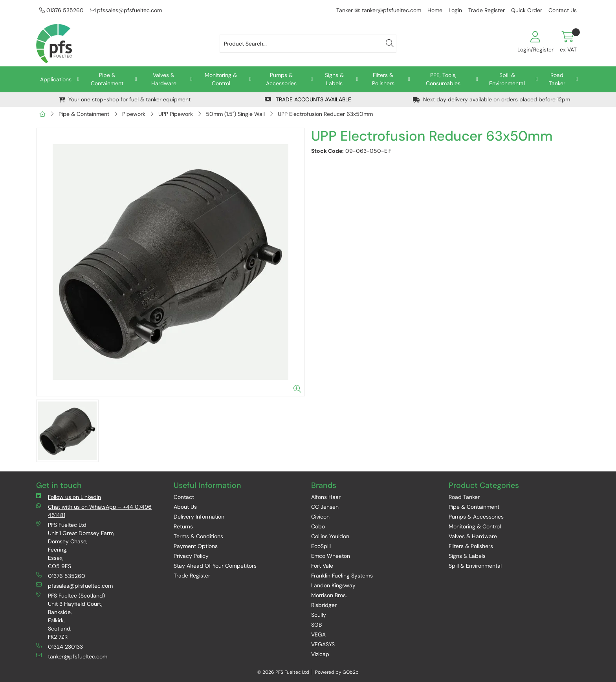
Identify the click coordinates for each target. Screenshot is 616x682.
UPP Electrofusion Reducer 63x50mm (325, 114)
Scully (319, 615)
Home (435, 10)
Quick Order (527, 10)
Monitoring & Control (221, 79)
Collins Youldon (330, 536)
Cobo (318, 526)
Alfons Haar (326, 497)
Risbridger (324, 605)
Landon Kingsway (333, 585)
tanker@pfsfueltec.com (72, 656)
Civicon (320, 517)
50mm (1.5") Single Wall (235, 114)
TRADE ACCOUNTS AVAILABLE (308, 99)
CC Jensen (325, 507)
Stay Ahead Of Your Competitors (215, 566)
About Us (185, 507)
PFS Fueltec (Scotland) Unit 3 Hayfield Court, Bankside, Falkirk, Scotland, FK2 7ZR (71, 616)
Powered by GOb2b (337, 672)
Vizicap (320, 654)
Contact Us (563, 10)
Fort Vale (322, 566)
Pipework (134, 114)
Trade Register (487, 10)
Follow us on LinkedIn (69, 497)
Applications (56, 79)
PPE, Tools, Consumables (443, 79)
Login (455, 10)
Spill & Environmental (507, 79)
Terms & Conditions (198, 536)
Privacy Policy (191, 556)
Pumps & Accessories (281, 79)
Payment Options (196, 546)
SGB (316, 625)
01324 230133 (60, 646)
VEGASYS (323, 644)
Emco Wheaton (331, 556)
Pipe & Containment (107, 79)
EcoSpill (321, 546)
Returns (183, 526)
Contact (184, 497)
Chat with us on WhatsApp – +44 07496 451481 (94, 511)
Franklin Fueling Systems (342, 576)
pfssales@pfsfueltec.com (126, 10)
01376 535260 (61, 10)
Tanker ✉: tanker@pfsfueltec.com (379, 10)
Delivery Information (199, 517)
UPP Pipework (176, 114)
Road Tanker (557, 79)
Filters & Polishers (383, 79)
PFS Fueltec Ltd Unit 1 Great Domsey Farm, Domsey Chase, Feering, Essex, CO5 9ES (75, 545)
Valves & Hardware (164, 79)
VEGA (318, 634)
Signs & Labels (334, 79)
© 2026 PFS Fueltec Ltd (283, 672)
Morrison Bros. (329, 595)
